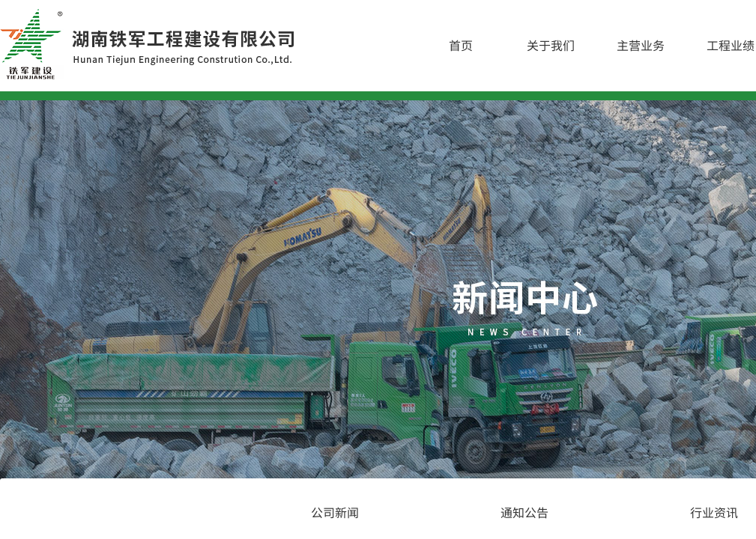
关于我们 (551, 45)
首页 (461, 45)
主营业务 (641, 45)
